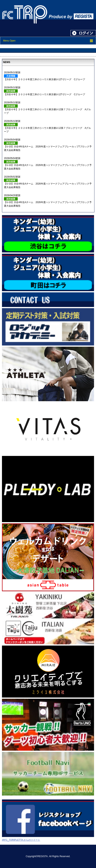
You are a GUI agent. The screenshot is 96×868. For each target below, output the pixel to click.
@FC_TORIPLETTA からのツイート (21, 840)
